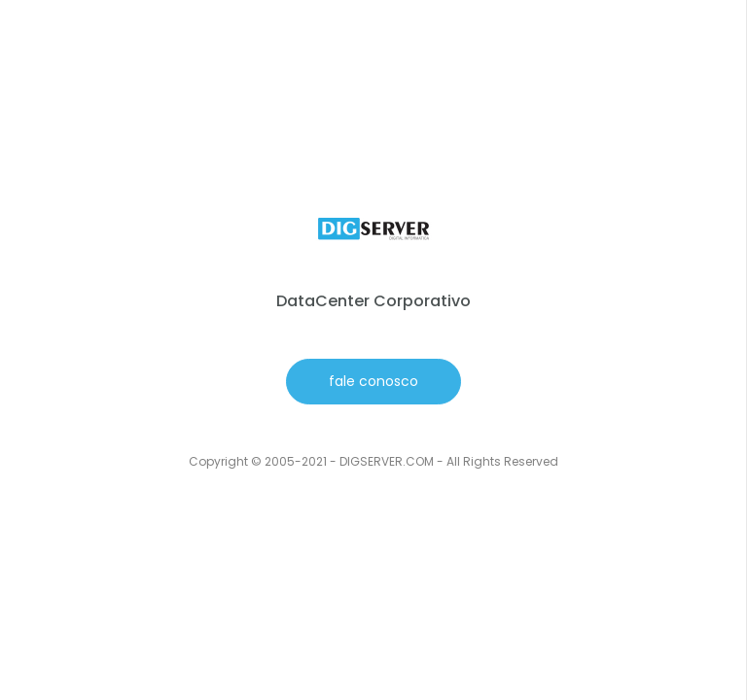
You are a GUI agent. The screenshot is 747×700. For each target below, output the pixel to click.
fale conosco (373, 381)
